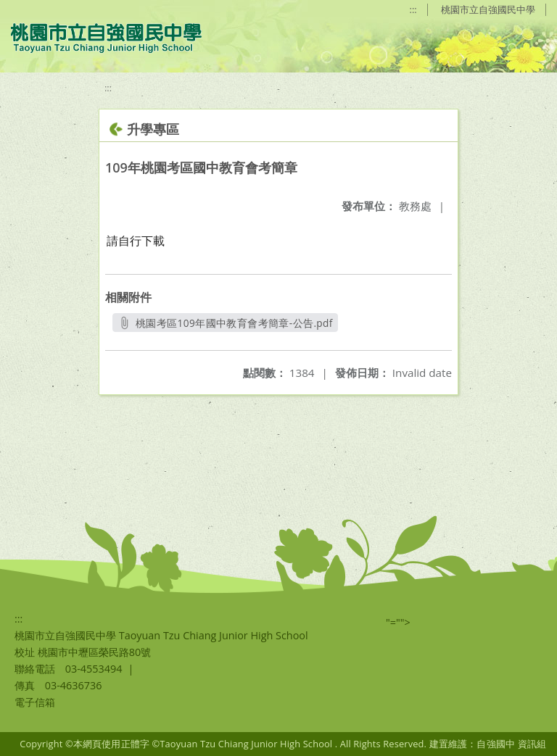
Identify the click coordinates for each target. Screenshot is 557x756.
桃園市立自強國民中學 (488, 9)
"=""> (398, 622)
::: (413, 9)
